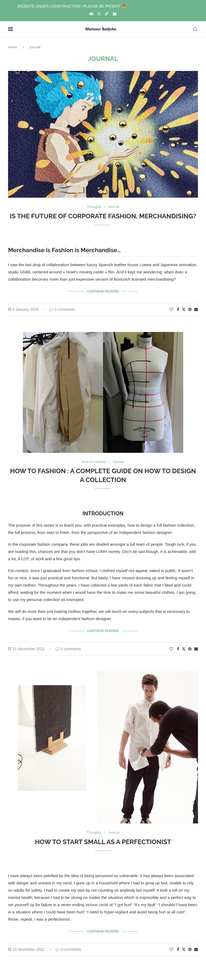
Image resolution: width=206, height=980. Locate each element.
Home (13, 47)
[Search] (195, 29)
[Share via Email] (196, 309)
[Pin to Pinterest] (190, 309)
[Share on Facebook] (178, 309)
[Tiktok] (107, 14)
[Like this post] (171, 309)
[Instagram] (99, 14)
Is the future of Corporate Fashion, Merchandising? (103, 216)
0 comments (62, 309)
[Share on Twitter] (184, 309)
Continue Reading (103, 291)
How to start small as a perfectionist (103, 842)
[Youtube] (91, 14)
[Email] (115, 14)
